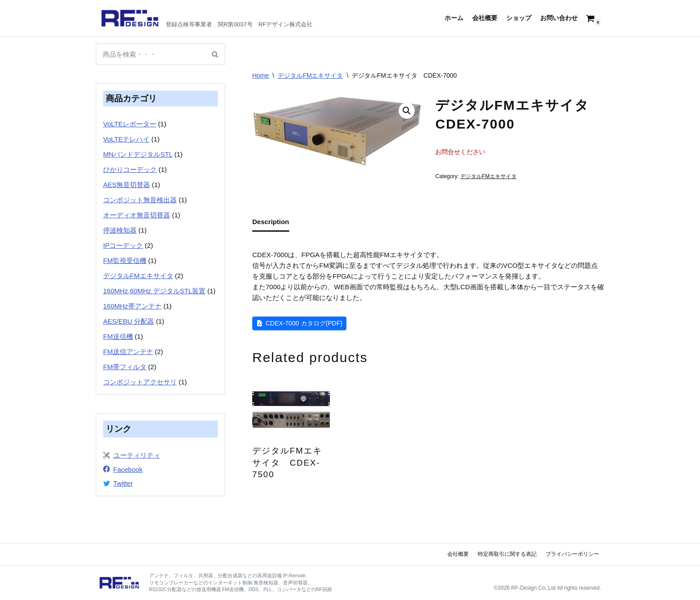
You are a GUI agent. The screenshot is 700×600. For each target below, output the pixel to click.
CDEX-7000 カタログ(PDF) (304, 323)
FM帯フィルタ (125, 367)
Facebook (128, 469)
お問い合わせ (559, 18)
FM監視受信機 (125, 260)
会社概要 (485, 18)
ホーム (454, 18)
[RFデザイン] (207, 18)
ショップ (519, 18)
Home (260, 75)
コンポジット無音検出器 (140, 200)
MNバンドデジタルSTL (138, 154)
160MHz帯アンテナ (132, 306)
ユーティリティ (137, 455)
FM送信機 (118, 336)
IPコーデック (123, 245)
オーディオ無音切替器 (137, 215)
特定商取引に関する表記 (507, 554)
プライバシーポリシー (572, 554)
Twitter (123, 483)
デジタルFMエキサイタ (138, 276)
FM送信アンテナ (128, 352)
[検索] (150, 54)
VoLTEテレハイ (126, 139)
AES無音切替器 (127, 185)
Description (271, 222)
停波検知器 (120, 230)
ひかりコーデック (130, 169)
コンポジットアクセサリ (140, 382)
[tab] (271, 222)
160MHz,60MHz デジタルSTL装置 (154, 291)
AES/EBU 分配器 (129, 321)
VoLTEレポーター (130, 124)
